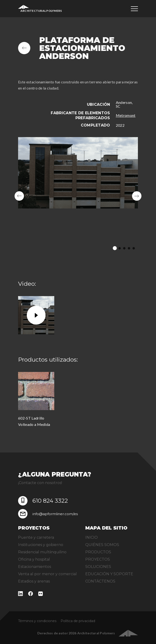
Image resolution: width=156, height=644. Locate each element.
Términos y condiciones (37, 621)
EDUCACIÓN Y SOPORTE (109, 574)
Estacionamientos (35, 567)
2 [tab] (120, 248)
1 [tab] (115, 248)
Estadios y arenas (34, 581)
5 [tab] (134, 248)
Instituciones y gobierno (41, 545)
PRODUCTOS (98, 552)
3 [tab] (124, 248)
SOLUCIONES (98, 567)
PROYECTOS (98, 559)
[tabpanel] (78, 196)
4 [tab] (129, 248)
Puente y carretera (36, 537)
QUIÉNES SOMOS (102, 545)
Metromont (126, 115)
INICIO (92, 537)
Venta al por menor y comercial (47, 574)
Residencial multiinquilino (42, 552)
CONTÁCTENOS (100, 581)
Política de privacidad (78, 621)
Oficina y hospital (34, 559)
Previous (19, 196)
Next (137, 196)
